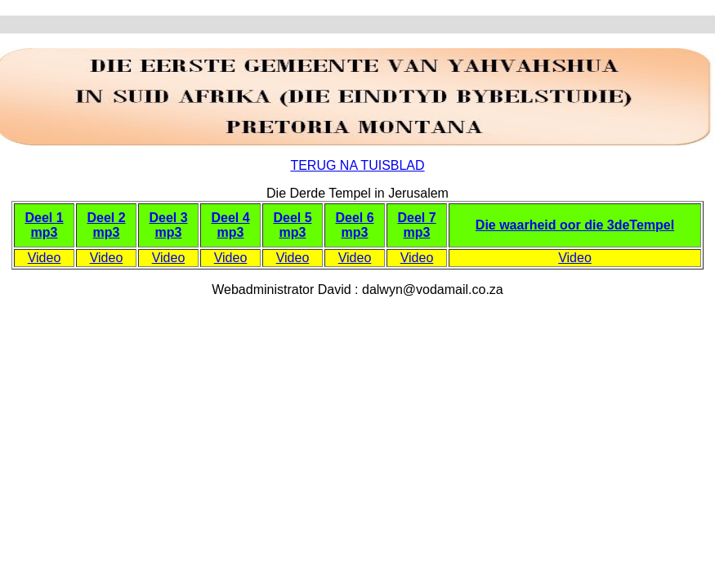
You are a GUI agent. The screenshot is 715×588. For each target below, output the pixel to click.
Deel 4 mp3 (230, 225)
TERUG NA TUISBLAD (357, 165)
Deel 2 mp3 (106, 225)
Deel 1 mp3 (44, 225)
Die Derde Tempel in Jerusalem (357, 193)
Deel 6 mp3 (354, 225)
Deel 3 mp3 (168, 225)
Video (45, 258)
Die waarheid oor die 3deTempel (575, 225)
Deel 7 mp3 (416, 225)
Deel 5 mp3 (292, 225)
